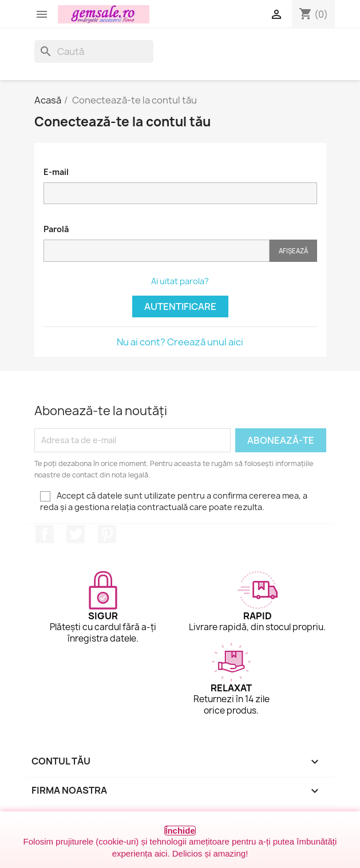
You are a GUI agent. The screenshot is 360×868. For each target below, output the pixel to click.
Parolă (56, 229)
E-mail (56, 172)
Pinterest (107, 534)
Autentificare (180, 306)
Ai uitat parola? (180, 281)
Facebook (45, 534)
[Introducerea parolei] (157, 251)
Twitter (76, 534)
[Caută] (94, 51)
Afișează (293, 251)
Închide (180, 831)
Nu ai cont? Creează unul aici (180, 342)
